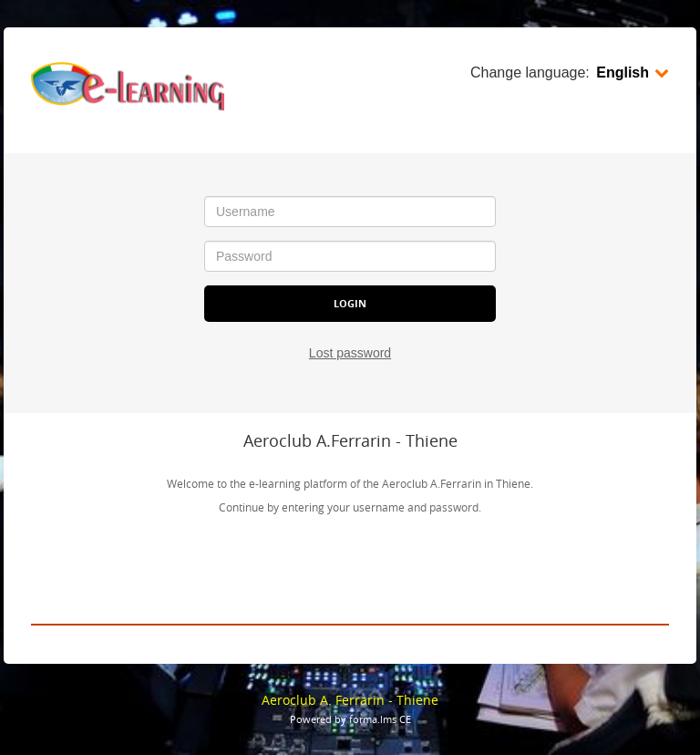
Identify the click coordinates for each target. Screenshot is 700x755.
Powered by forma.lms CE (350, 719)
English (633, 72)
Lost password (350, 353)
